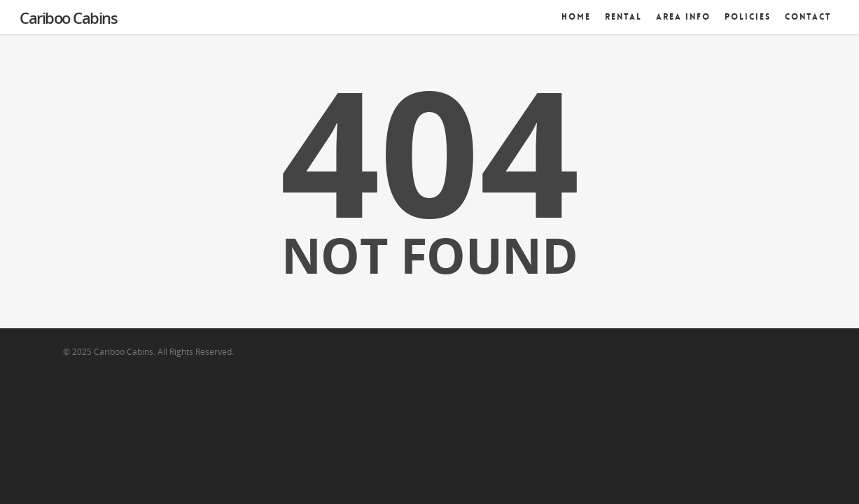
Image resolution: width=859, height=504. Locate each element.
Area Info (683, 17)
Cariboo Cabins (68, 17)
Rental (623, 17)
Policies (748, 17)
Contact (808, 17)
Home (576, 17)
